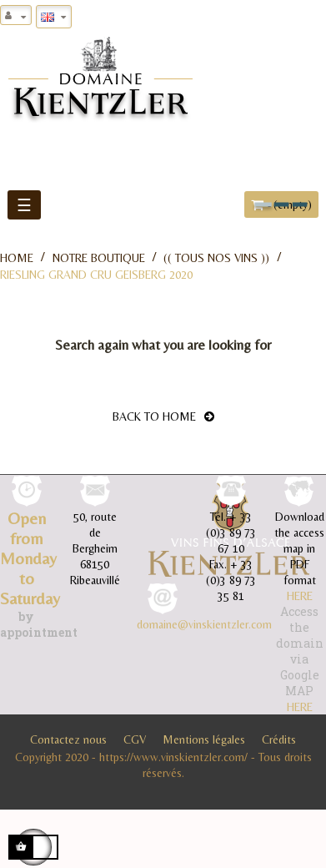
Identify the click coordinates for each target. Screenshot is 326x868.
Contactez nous (68, 739)
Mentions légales (204, 739)
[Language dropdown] (54, 17)
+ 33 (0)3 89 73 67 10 (231, 532)
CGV (135, 739)
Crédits (279, 739)
